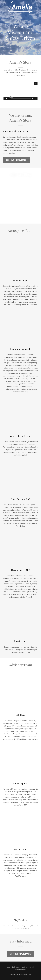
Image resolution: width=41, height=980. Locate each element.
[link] (21, 2)
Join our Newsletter (16, 160)
